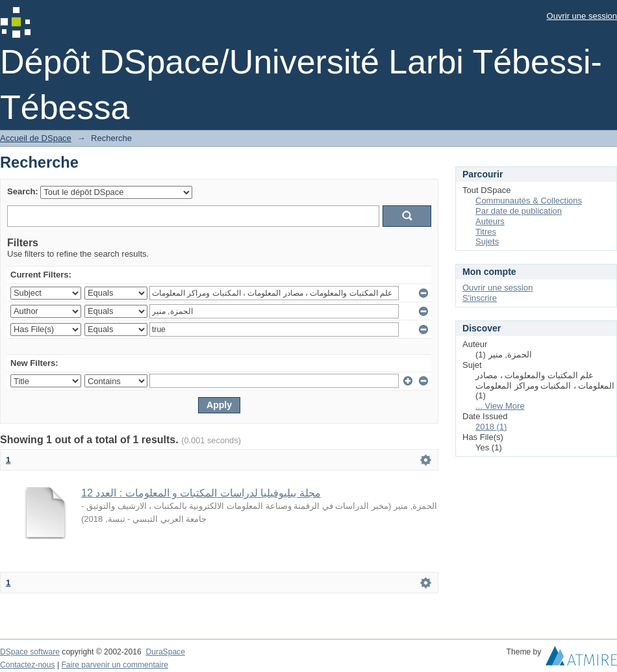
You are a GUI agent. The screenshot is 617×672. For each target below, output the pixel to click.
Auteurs (490, 221)
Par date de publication (519, 211)
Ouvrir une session (582, 16)
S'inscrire (480, 298)
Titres (486, 232)
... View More (500, 406)
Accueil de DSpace (36, 138)
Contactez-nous (28, 665)
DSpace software (30, 652)
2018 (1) (491, 427)
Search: (23, 191)
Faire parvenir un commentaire (114, 665)
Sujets (487, 241)
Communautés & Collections (529, 200)
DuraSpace (165, 652)
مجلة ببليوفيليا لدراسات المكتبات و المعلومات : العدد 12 (201, 493)
